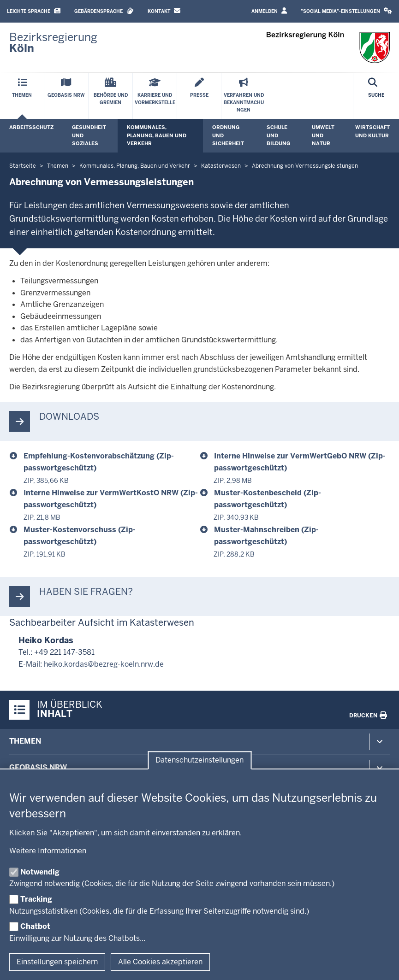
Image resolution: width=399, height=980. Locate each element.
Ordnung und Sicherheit (228, 135)
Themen (25, 741)
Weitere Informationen (48, 851)
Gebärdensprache (104, 11)
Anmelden (269, 11)
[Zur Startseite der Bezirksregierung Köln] (53, 43)
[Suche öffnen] (376, 96)
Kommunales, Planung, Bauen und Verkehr (157, 135)
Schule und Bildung (278, 135)
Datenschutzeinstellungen (199, 760)
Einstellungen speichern (57, 962)
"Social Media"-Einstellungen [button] (346, 11)
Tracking (36, 899)
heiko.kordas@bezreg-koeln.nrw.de (104, 664)
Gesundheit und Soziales (89, 135)
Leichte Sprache (34, 11)
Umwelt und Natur (323, 135)
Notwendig (40, 872)
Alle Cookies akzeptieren (160, 962)
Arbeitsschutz (31, 127)
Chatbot (35, 926)
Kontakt (164, 11)
